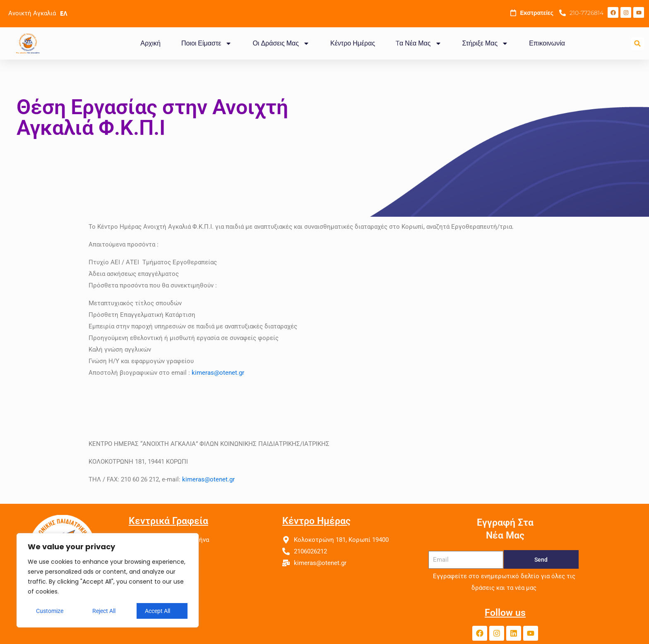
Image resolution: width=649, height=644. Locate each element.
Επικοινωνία (547, 43)
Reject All (104, 611)
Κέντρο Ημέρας (353, 43)
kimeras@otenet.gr (218, 373)
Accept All (157, 611)
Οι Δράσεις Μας (281, 43)
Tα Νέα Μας (418, 43)
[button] (638, 44)
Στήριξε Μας (486, 43)
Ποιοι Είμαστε (207, 43)
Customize (50, 611)
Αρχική (150, 43)
